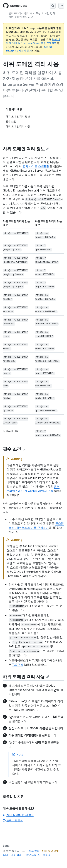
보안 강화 (50, 13)
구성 (38, 13)
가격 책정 (16, 855)
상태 (5, 855)
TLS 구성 (18, 665)
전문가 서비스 (32, 855)
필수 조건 (14, 449)
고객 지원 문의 (13, 820)
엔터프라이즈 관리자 (20, 13)
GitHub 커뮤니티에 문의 (18, 815)
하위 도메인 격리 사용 (21, 17)
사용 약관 (34, 851)
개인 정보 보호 (50, 851)
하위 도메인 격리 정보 (26, 149)
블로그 (46, 855)
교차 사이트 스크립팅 (36, 166)
